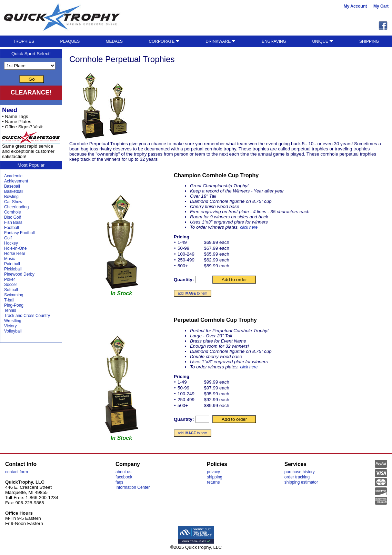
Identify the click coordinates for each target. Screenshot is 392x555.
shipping (215, 477)
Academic (13, 176)
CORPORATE (164, 41)
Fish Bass (13, 222)
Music (9, 259)
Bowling (11, 197)
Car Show (13, 202)
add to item (193, 293)
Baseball (12, 186)
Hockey (11, 243)
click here (249, 227)
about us (123, 472)
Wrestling (13, 321)
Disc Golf (13, 217)
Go (32, 79)
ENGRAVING (274, 41)
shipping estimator (301, 482)
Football (12, 228)
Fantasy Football (19, 233)
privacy (213, 472)
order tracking (297, 477)
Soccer (11, 285)
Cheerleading (16, 207)
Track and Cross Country (27, 316)
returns (213, 482)
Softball (11, 290)
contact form (17, 472)
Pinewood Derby (19, 274)
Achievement (16, 181)
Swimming (14, 295)
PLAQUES (70, 41)
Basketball (14, 191)
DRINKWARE (220, 41)
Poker (9, 279)
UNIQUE (323, 41)
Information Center (133, 487)
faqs (119, 482)
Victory (10, 326)
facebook (124, 477)
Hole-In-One (15, 248)
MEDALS (114, 41)
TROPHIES (24, 41)
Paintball (12, 264)
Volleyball (13, 331)
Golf (8, 238)
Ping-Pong (14, 305)
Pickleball (13, 269)
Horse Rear (15, 254)
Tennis (10, 310)
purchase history (300, 472)
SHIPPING (369, 41)
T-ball (9, 300)
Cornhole (13, 212)
